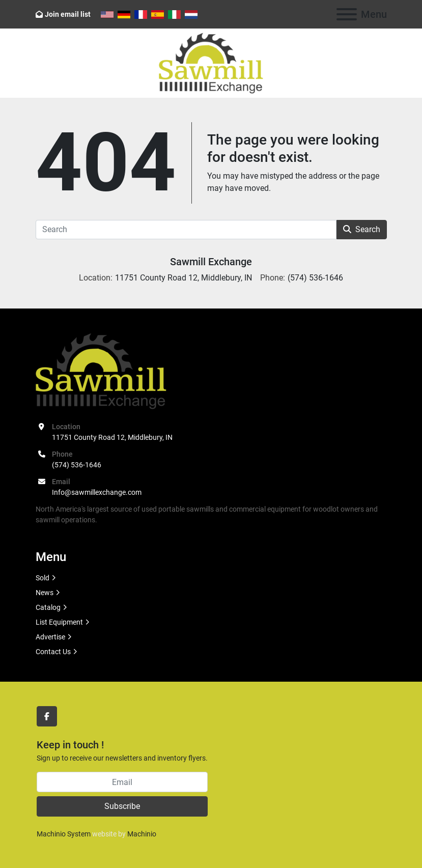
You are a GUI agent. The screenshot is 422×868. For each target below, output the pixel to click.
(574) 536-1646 (77, 465)
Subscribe (122, 806)
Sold (43, 578)
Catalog (48, 607)
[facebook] (47, 716)
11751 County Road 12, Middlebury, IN (112, 437)
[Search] (186, 230)
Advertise (50, 637)
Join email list (68, 14)
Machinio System (64, 834)
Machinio (142, 834)
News (45, 593)
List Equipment (59, 622)
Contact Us (53, 652)
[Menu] (347, 14)
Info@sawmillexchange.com (97, 492)
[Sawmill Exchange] (101, 371)
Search (362, 229)
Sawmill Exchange (211, 262)
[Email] (122, 782)
